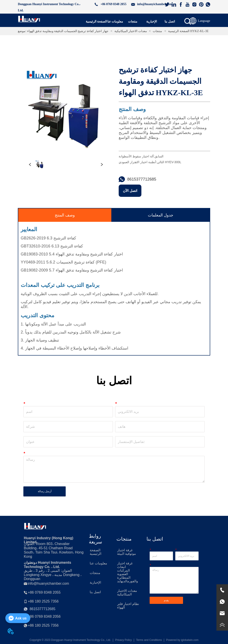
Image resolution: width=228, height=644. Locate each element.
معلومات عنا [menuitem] (115, 22)
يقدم (166, 600)
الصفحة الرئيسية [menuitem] (96, 22)
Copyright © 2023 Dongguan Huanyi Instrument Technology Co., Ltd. (70, 640)
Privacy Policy (123, 640)
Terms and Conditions (149, 640)
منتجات (158, 31)
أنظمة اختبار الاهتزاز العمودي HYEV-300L (150, 162)
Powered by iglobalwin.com (182, 640)
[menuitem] (133, 21)
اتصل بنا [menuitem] (170, 22)
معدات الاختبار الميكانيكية (131, 31)
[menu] (132, 21)
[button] (133, 22)
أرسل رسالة (45, 491)
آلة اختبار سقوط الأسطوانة (136, 156)
